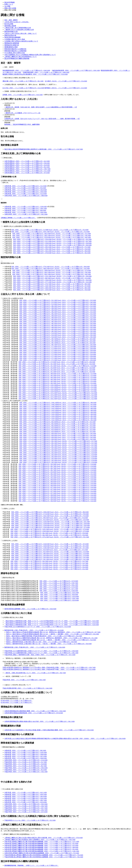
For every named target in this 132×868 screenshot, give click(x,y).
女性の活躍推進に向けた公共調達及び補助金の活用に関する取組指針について (30, 55)
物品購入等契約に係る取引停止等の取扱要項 (35, 74)
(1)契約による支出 (9, 509)
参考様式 (66, 88)
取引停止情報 (9, 24)
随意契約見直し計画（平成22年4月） (34, 630)
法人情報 (7, 6)
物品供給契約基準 (76, 70)
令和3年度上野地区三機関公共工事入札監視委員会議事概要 (41, 849)
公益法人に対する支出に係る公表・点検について (21, 33)
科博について (9, 4)
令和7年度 (26, 792)
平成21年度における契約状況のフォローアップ (38, 627)
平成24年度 (24, 680)
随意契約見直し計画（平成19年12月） (35, 647)
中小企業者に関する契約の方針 (15, 53)
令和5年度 (25, 188)
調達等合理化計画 (10, 35)
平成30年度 (26, 762)
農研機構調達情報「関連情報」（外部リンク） (32, 865)
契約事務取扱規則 (26, 70)
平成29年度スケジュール (30, 820)
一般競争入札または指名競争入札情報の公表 (19, 30)
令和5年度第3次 (27, 171)
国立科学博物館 (10, 2)
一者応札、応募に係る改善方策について (35, 673)
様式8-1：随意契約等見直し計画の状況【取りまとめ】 (42, 642)
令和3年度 (26, 192)
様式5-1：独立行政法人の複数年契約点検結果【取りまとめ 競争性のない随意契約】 (52, 638)
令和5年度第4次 (27, 169)
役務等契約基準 (46, 72)
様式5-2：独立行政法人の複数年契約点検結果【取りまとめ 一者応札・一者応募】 (51, 640)
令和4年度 (26, 190)
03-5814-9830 (17, 701)
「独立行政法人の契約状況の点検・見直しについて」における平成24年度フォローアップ (52, 621)
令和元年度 (26, 196)
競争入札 (5, 183)
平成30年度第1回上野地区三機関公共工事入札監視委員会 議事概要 (44, 857)
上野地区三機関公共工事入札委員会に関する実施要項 (40, 840)
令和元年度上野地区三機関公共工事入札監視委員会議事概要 (42, 853)
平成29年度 (26, 764)
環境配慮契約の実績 (11, 47)
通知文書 (23, 81)
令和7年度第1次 (27, 161)
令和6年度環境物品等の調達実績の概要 (35, 711)
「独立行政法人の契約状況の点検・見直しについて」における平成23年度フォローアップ (52, 623)
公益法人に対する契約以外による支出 (15, 401)
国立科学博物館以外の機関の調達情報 (17, 59)
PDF (30, 230)
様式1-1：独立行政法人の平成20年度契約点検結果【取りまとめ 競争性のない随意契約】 (53, 632)
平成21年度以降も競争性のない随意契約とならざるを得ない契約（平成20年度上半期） (49, 667)
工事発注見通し (8, 158)
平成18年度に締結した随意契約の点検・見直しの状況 (40, 655)
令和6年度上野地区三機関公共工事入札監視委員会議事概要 (41, 843)
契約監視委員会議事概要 (12, 37)
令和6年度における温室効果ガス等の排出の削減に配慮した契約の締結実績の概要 (49, 730)
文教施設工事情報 (18, 218)
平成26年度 (26, 770)
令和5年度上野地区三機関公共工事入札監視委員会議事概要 (41, 845)
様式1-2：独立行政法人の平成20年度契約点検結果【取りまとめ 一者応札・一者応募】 (53, 634)
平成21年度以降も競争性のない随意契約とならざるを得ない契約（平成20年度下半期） (49, 669)
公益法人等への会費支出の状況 (13, 298)
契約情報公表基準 (10, 26)
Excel (69, 230)
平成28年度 (26, 766)
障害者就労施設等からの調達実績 (15, 51)
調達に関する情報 (10, 8)
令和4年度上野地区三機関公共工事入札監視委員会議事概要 (41, 847)
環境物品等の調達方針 (12, 45)
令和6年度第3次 (27, 163)
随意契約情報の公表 (11, 32)
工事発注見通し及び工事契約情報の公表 (18, 28)
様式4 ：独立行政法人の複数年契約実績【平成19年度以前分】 (44, 636)
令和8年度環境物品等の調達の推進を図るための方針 (40, 721)
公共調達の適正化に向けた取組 (15, 39)
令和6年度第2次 (27, 165)
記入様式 (66, 81)
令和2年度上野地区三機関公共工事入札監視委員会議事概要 (42, 851)
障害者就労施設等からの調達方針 (15, 49)
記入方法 (23, 88)
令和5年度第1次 (27, 173)
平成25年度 (26, 772)
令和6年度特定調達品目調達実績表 (34, 713)
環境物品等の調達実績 (12, 43)
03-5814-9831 (17, 702)
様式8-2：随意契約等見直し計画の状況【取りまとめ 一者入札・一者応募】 (49, 644)
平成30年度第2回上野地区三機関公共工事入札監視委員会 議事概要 (44, 855)
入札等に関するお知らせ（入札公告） (17, 22)
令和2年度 (26, 194)
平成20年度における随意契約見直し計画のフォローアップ (41, 651)
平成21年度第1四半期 (27, 688)
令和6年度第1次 (27, 167)
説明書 (23, 95)
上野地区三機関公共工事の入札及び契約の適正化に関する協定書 (44, 838)
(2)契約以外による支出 (10, 541)
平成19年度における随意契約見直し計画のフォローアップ (41, 653)
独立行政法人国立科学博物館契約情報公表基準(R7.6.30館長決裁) (44, 149)
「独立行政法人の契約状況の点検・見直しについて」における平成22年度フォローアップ (52, 625)
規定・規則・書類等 (11, 20)
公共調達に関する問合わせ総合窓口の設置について (21, 41)
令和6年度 (26, 186)
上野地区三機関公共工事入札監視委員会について (21, 57)
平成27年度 (26, 768)
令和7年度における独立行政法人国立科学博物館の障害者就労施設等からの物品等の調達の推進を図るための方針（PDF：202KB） (65, 739)
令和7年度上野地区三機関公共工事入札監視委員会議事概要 (42, 842)
